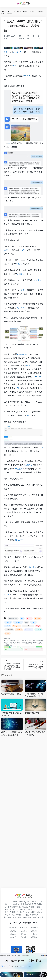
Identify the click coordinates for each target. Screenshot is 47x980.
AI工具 (6, 641)
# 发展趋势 (9, 630)
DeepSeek (27, 917)
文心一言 (31, 567)
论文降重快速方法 (32, 713)
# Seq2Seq (16, 626)
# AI (22, 618)
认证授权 (24, 937)
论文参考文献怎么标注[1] (12, 694)
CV (35, 366)
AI (18, 388)
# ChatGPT (18, 622)
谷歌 (6, 52)
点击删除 (8, 645)
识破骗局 (13, 937)
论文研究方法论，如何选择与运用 (12, 714)
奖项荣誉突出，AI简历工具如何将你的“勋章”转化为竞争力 (35, 695)
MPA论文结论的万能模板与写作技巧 (35, 733)
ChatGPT (17, 52)
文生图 (20, 308)
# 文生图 (38, 630)
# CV (27, 622)
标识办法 (13, 931)
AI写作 (18, 907)
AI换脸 (12, 912)
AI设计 (16, 909)
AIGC (6, 595)
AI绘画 (18, 264)
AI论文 (36, 909)
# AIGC (29, 618)
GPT (15, 66)
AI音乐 (30, 909)
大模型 (20, 274)
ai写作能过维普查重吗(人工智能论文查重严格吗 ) (12, 733)
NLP (28, 366)
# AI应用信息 (13, 618)
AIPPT (33, 912)
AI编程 (18, 915)
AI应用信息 (11, 11)
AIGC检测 (21, 912)
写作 (28, 415)
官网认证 (24, 927)
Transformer (22, 354)
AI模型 (28, 465)
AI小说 (11, 915)
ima (27, 912)
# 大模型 (19, 630)
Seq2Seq (38, 377)
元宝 (9, 917)
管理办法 (13, 927)
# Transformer (28, 626)
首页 (5, 11)
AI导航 (36, 915)
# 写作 (38, 626)
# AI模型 (38, 618)
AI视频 (31, 907)
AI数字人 (8, 909)
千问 (14, 917)
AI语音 (23, 909)
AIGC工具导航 (37, 643)
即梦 (20, 917)
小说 (23, 250)
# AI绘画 (8, 622)
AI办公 (38, 907)
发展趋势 (19, 540)
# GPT (33, 622)
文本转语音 (27, 915)
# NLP (7, 626)
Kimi (34, 917)
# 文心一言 (29, 630)
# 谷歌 (8, 633)
